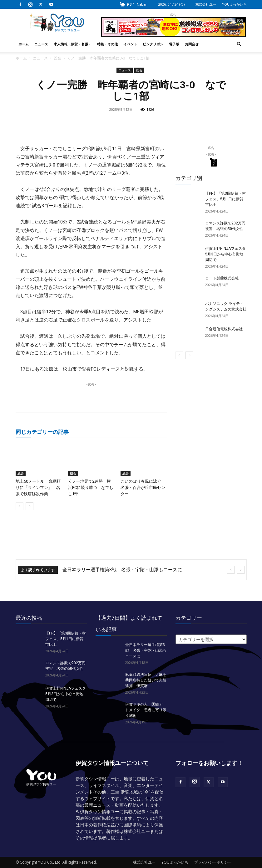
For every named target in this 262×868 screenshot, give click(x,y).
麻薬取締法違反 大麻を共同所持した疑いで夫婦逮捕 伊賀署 (146, 680)
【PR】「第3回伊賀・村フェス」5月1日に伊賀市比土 (225, 199)
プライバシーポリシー (213, 862)
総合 (57, 58)
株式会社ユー (206, 4)
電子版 (174, 44)
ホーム (24, 44)
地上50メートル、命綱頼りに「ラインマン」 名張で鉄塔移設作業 (38, 488)
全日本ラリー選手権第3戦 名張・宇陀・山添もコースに (122, 570)
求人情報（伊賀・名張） (73, 44)
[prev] (231, 570)
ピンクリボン (153, 44)
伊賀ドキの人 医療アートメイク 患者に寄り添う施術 (146, 710)
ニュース (41, 44)
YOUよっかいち (234, 4)
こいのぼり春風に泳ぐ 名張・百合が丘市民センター (143, 488)
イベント (130, 44)
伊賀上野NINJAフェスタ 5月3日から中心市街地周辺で (227, 254)
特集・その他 (107, 44)
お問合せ (192, 44)
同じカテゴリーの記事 (42, 432)
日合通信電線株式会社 (224, 329)
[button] (239, 44)
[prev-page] (20, 506)
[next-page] (30, 506)
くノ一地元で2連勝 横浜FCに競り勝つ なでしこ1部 (91, 488)
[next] (241, 570)
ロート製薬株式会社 (222, 278)
